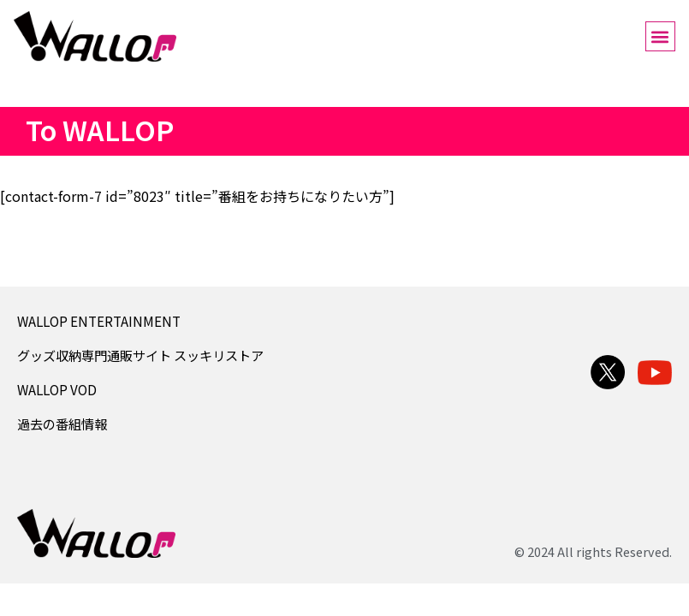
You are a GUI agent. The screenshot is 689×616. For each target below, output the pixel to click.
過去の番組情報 (62, 423)
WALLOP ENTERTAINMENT (99, 321)
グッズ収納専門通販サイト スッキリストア (140, 355)
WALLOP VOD (57, 389)
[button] (660, 36)
